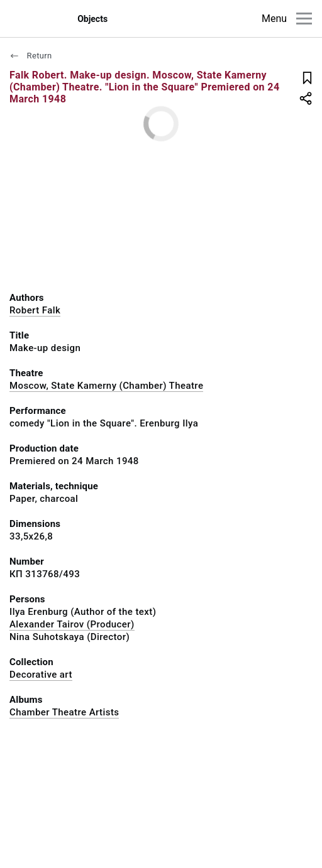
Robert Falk (35, 310)
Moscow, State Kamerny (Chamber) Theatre (106, 386)
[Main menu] (304, 19)
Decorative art (41, 675)
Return (31, 56)
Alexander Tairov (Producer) (72, 624)
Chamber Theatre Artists (64, 712)
